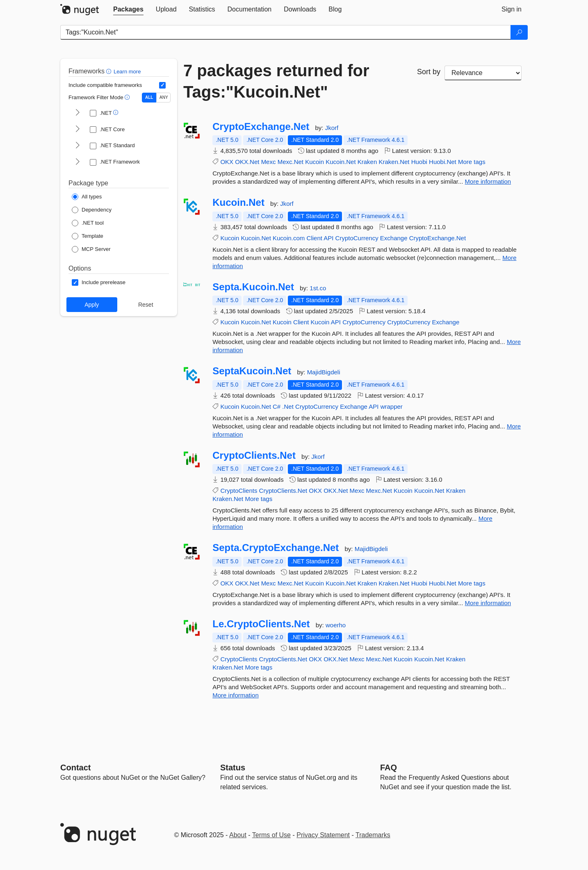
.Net (288, 407)
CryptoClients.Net (254, 455)
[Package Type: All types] (87, 197)
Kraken (367, 162)
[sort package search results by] (483, 73)
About (238, 835)
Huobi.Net (443, 162)
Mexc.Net (291, 162)
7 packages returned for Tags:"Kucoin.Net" (276, 81)
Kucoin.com (289, 238)
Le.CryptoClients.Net (261, 624)
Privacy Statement (323, 835)
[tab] (128, 9)
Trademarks (373, 835)
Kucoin (315, 162)
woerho (336, 625)
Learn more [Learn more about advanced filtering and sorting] (127, 72)
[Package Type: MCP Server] (91, 249)
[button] (110, 71)
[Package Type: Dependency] (92, 210)
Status (233, 768)
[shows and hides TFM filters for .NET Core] (77, 130)
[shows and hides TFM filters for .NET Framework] (77, 162)
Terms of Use (271, 835)
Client (315, 238)
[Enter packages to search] (286, 32)
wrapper (392, 407)
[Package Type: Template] (88, 236)
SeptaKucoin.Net (252, 371)
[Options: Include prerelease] (99, 282)
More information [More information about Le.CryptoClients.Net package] (236, 695)
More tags (472, 162)
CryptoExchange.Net (261, 127)
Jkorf (332, 128)
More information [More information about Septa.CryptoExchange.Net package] (488, 603)
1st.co (318, 288)
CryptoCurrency (357, 238)
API (328, 238)
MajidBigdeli (324, 372)
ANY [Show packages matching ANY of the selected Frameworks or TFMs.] (164, 97)
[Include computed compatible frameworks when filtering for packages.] (162, 85)
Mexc (269, 162)
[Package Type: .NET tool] (88, 223)
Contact (75, 768)
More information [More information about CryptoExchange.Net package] (488, 181)
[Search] (519, 32)
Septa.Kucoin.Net (253, 287)
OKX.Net (247, 162)
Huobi (419, 162)
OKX (227, 162)
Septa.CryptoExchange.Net (276, 548)
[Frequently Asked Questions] (389, 768)
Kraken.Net (394, 162)
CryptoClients (239, 491)
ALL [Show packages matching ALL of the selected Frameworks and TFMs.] (149, 97)
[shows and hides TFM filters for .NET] (77, 113)
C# (277, 407)
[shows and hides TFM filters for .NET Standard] (77, 146)
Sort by (429, 72)
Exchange (394, 238)
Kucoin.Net (341, 162)
